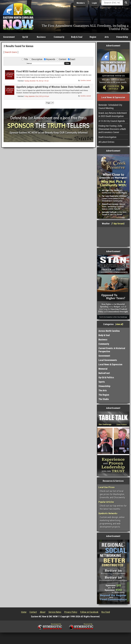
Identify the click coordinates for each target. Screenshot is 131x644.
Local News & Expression (110, 364)
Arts (107, 37)
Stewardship (122, 37)
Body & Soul (77, 37)
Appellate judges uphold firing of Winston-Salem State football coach (53, 87)
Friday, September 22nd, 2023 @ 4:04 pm (37, 96)
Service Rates (55, 612)
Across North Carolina (109, 331)
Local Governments (108, 360)
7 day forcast (118, 224)
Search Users (11, 52)
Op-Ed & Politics (106, 377)
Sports (102, 382)
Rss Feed (106, 612)
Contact (33, 612)
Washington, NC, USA (113, 237)
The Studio (104, 399)
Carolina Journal (86, 80)
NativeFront (104, 373)
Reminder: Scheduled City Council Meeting (110, 107)
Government (9, 37)
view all (119, 324)
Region (93, 37)
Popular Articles (106, 502)
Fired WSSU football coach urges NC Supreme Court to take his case (52, 71)
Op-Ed (25, 37)
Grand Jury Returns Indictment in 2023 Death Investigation (113, 115)
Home (24, 612)
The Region (104, 395)
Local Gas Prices (107, 487)
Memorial (103, 369)
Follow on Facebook (89, 612)
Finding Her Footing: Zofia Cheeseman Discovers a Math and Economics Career (112, 129)
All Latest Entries (106, 142)
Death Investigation (107, 137)
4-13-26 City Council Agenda (112, 121)
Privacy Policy (71, 612)
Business (41, 37)
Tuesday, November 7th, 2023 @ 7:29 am (36, 81)
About (43, 612)
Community (59, 37)
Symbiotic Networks (108, 513)
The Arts (103, 390)
